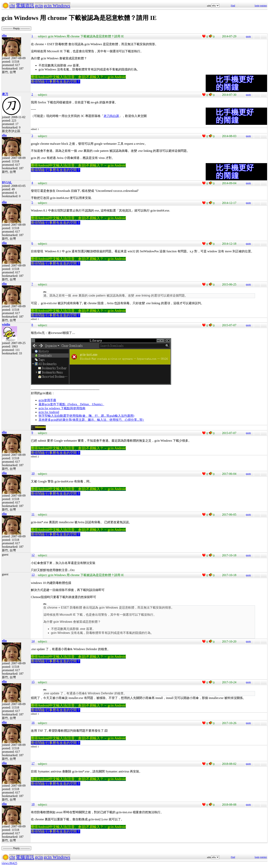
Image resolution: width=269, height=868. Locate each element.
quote (248, 36)
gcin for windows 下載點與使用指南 (62, 408)
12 (33, 555)
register (263, 6)
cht (12, 6)
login (257, 6)
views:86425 (9, 863)
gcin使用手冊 (47, 400)
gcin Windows (57, 6)
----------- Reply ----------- (16, 28)
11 (33, 514)
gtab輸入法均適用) (122, 416)
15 (33, 682)
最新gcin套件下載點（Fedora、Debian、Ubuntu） (71, 404)
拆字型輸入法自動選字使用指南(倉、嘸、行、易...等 (74, 416)
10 (33, 473)
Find (233, 6)
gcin (39, 6)
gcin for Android (49, 412)
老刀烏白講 (111, 116)
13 (33, 575)
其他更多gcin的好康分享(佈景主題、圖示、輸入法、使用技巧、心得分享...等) (91, 420)
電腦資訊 (25, 6)
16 (33, 723)
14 (33, 641)
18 (33, 804)
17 (33, 763)
